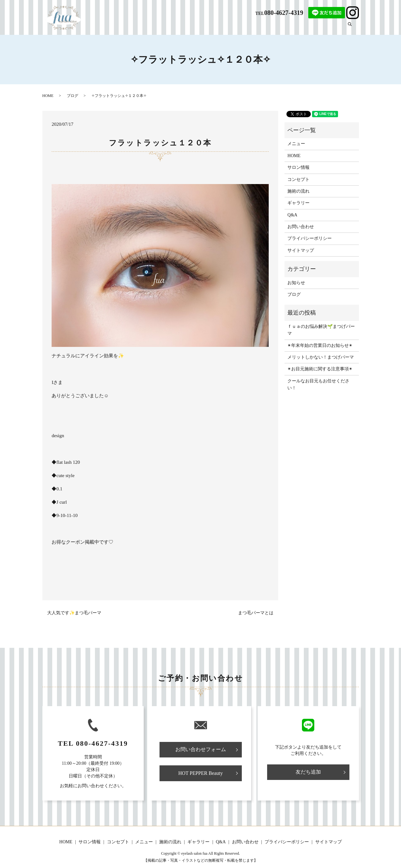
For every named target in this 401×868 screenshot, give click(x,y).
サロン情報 (193, 27)
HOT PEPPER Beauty (200, 773)
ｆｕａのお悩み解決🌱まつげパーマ (321, 330)
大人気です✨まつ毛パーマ (74, 613)
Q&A (289, 27)
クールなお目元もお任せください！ (318, 384)
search (353, 27)
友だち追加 (308, 772)
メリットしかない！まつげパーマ (321, 357)
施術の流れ (269, 27)
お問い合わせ (301, 227)
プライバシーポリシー (310, 238)
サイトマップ (301, 250)
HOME (171, 27)
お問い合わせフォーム (201, 750)
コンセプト (220, 27)
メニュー (244, 27)
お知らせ (296, 283)
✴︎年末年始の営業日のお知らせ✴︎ (320, 345)
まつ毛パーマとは (256, 613)
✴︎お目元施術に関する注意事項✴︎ (320, 369)
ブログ (332, 27)
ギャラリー (310, 27)
